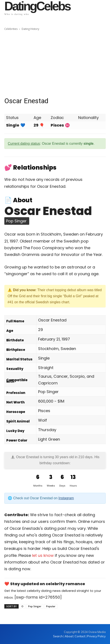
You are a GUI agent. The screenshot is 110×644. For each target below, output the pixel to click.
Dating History (30, 29)
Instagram (66, 498)
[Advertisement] (55, 64)
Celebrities (11, 29)
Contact (80, 636)
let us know (43, 555)
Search (58, 636)
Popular (51, 606)
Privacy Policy (96, 636)
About (69, 636)
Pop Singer (35, 606)
